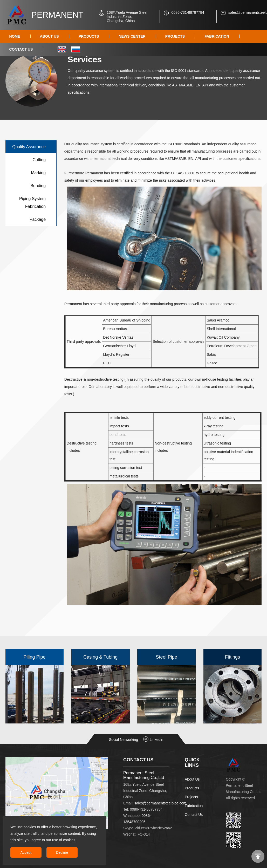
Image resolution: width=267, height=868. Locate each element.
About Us (192, 779)
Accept (26, 852)
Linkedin (153, 740)
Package (38, 219)
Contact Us (194, 815)
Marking (38, 173)
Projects (191, 797)
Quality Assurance (29, 147)
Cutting (39, 160)
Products (192, 788)
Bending (38, 186)
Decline (62, 852)
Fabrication (194, 806)
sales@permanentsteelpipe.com (160, 803)
